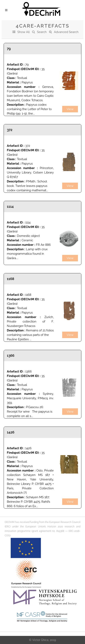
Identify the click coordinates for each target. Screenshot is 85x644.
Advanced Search (66, 32)
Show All (24, 32)
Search (42, 32)
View (70, 109)
